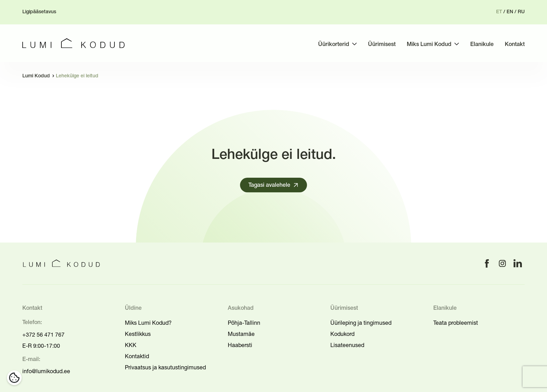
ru (521, 12)
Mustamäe (241, 334)
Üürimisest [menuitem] (382, 45)
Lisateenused (347, 345)
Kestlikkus (138, 334)
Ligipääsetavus (39, 12)
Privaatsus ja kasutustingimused (165, 367)
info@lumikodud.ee (46, 371)
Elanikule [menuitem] (482, 45)
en (510, 12)
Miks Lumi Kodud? (148, 323)
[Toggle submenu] (354, 44)
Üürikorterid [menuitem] (334, 45)
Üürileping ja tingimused (361, 323)
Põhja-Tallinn (244, 323)
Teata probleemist (456, 323)
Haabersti (240, 345)
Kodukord (342, 334)
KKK (131, 345)
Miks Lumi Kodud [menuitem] (429, 45)
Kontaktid (137, 356)
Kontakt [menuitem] (515, 45)
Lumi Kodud (36, 76)
